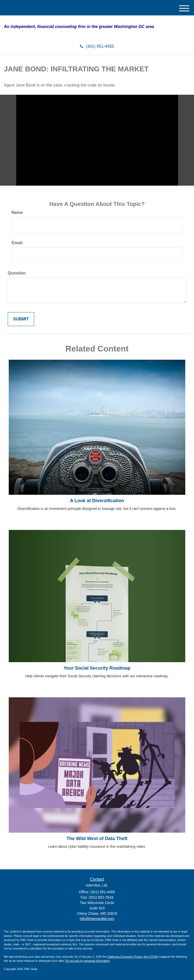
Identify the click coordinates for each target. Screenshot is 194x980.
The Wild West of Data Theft (97, 839)
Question (17, 273)
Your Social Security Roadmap (97, 668)
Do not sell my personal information (87, 961)
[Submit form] (21, 319)
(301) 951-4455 (97, 46)
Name (17, 212)
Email (17, 243)
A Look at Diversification (97, 501)
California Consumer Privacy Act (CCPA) (133, 957)
